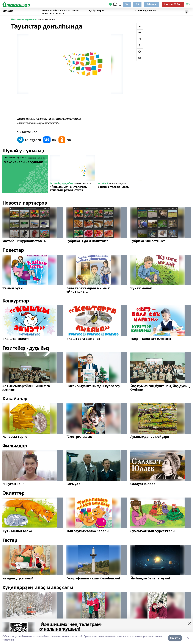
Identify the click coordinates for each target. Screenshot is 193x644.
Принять (175, 638)
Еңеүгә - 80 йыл (173, 4)
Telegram (152, 4)
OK (137, 4)
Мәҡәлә (8, 11)
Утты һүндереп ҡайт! (147, 11)
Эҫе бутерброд (96, 11)
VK (127, 4)
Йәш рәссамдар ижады (24, 19)
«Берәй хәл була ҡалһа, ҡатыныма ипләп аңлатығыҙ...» (61, 12)
